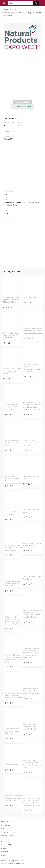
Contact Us (6, 825)
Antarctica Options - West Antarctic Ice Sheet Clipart (12, 371)
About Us (5, 821)
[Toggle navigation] (42, 3)
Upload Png (6, 845)
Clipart (4, 848)
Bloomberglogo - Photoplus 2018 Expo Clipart (15, 478)
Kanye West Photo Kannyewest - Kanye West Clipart (15, 731)
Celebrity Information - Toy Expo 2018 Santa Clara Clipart (15, 407)
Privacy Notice (7, 836)
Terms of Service (8, 832)
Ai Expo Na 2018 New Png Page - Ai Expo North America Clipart (16, 548)
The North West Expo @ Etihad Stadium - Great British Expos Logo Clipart (34, 331)
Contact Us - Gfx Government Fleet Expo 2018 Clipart (29, 443)
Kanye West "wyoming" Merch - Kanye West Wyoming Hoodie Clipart (16, 695)
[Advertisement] (22, 77)
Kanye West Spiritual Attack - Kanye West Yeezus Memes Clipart (28, 691)
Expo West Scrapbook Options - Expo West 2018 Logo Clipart (11, 300)
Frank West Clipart (14, 764)
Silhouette (5, 852)
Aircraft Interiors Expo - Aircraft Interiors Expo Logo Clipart (16, 583)
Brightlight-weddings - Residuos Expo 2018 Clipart (15, 443)
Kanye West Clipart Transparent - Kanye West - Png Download (28, 727)
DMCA (4, 829)
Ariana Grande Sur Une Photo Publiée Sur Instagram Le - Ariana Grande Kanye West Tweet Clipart (29, 653)
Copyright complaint (22, 106)
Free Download (22, 102)
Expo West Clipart (31, 297)
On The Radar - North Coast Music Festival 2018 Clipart (11, 335)
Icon (3, 855)
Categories (6, 841)
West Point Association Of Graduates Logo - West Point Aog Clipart (17, 798)
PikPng (6, 10)
